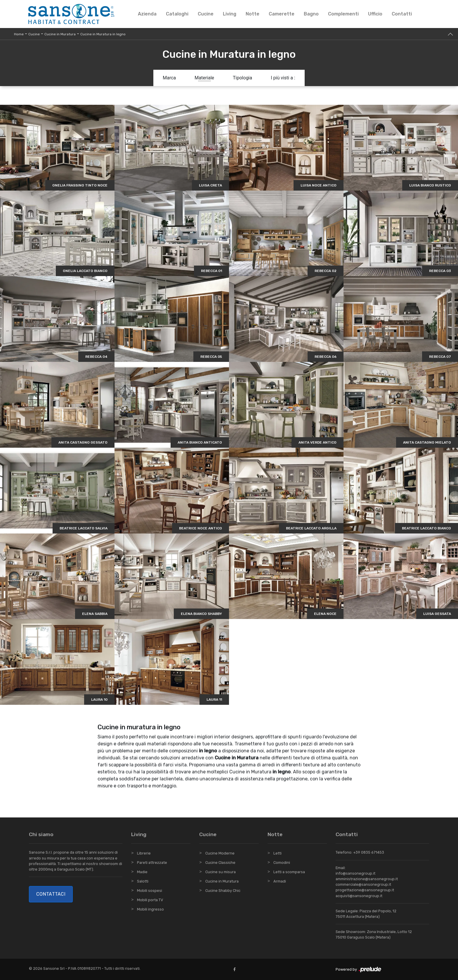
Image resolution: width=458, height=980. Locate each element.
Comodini (282, 863)
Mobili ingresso (150, 909)
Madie (142, 872)
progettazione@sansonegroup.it (365, 890)
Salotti (143, 881)
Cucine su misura (221, 872)
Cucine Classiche (220, 863)
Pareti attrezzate (152, 863)
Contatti (402, 14)
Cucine (206, 14)
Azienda (147, 14)
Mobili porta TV (150, 900)
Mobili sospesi (150, 891)
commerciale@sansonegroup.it (363, 884)
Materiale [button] (204, 78)
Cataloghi (177, 14)
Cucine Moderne (220, 853)
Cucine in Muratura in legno (103, 34)
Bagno (311, 14)
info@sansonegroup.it (355, 873)
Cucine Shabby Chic (223, 891)
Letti (277, 853)
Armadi (280, 881)
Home (19, 34)
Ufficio (375, 14)
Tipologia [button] (242, 78)
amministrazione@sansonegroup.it (367, 879)
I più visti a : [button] (283, 78)
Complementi (343, 14)
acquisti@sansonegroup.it (359, 896)
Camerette (282, 14)
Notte (253, 14)
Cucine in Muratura (60, 34)
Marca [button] (169, 78)
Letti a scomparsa (289, 872)
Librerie (144, 853)
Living (230, 14)
